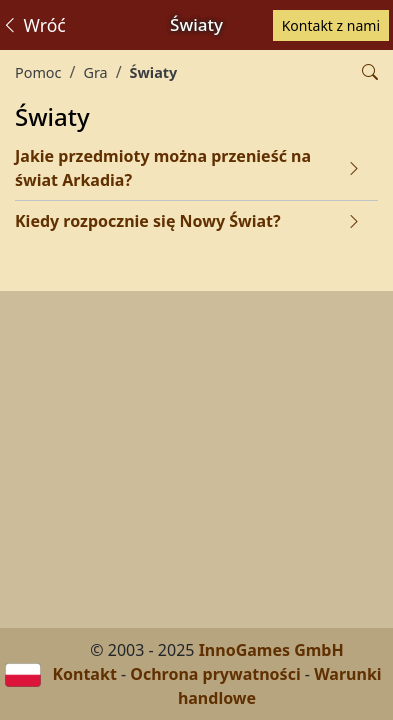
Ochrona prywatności (215, 674)
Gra (95, 72)
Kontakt (84, 674)
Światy (154, 72)
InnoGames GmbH (271, 650)
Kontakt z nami (331, 25)
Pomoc (38, 72)
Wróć (33, 25)
